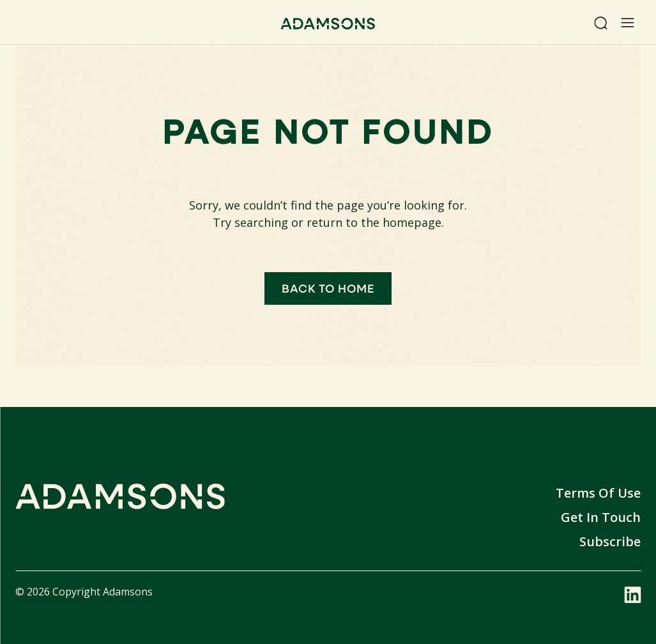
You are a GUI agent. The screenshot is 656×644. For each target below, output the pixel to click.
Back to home (328, 288)
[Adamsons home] (328, 25)
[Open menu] (627, 23)
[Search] (600, 23)
